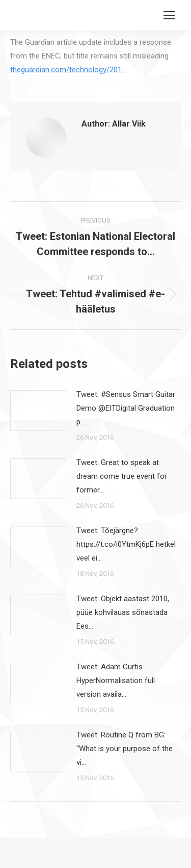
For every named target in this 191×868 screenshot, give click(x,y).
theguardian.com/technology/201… (68, 70)
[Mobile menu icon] (169, 15)
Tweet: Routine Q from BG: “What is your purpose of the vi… (125, 749)
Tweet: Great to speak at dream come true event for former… (122, 476)
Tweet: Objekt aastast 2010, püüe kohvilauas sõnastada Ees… (123, 612)
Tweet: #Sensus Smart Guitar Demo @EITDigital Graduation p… (126, 408)
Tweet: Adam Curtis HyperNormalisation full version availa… (116, 680)
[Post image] (38, 411)
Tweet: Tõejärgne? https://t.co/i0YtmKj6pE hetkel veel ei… (126, 544)
